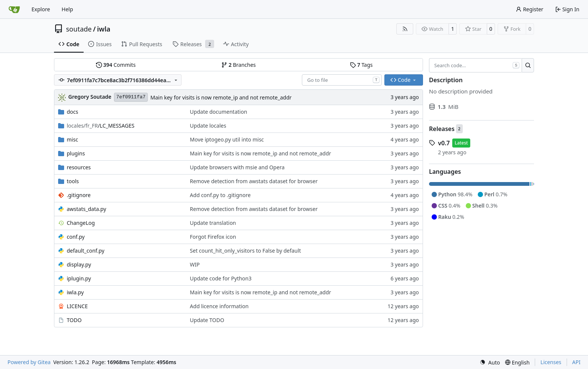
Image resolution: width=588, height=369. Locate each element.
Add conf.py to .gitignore (220, 195)
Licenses (551, 362)
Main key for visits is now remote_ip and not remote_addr (221, 97)
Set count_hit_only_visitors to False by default (245, 251)
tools (73, 181)
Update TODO (207, 320)
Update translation (213, 223)
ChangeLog (81, 223)
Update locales (208, 126)
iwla (104, 29)
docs (73, 112)
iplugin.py (79, 278)
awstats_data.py (86, 209)
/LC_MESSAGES (100, 126)
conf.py (76, 237)
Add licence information (219, 306)
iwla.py (75, 292)
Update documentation (218, 112)
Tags (361, 65)
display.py (79, 264)
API (576, 362)
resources (79, 167)
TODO (74, 320)
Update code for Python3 (220, 278)
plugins (76, 153)
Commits (116, 65)
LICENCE (77, 306)
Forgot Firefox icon (213, 237)
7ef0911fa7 (131, 97)
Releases (442, 129)
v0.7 (444, 143)
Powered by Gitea (29, 362)
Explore (41, 9)
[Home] (14, 9)
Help (67, 9)
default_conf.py (85, 251)
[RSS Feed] (405, 29)
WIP (195, 264)
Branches (238, 65)
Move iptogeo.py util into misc (227, 139)
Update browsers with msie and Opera (237, 167)
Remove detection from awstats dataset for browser (254, 181)
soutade (79, 29)
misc (72, 139)
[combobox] (342, 80)
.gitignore (79, 195)
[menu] (490, 362)
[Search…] (528, 65)
